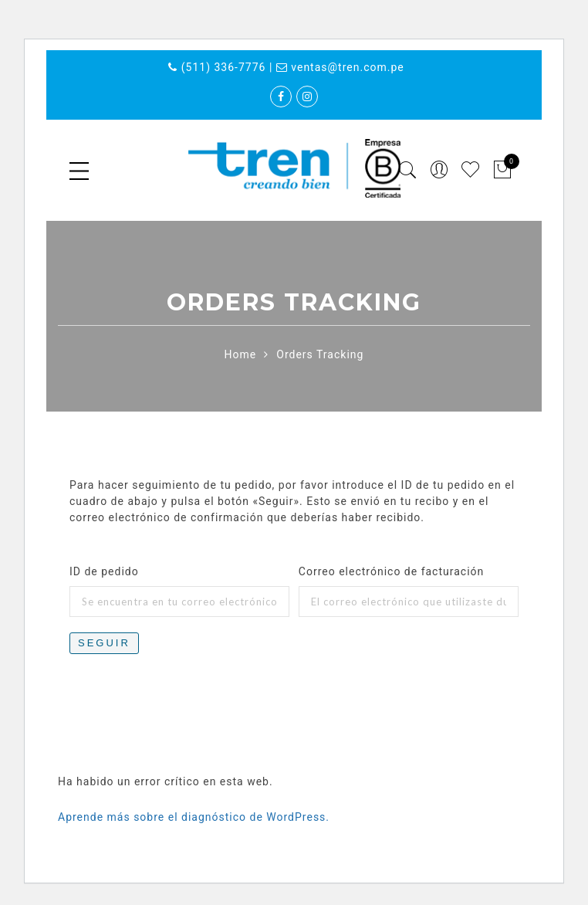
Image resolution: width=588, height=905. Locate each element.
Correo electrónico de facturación (391, 571)
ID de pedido (104, 571)
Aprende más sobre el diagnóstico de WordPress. (194, 817)
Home (241, 354)
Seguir (104, 643)
